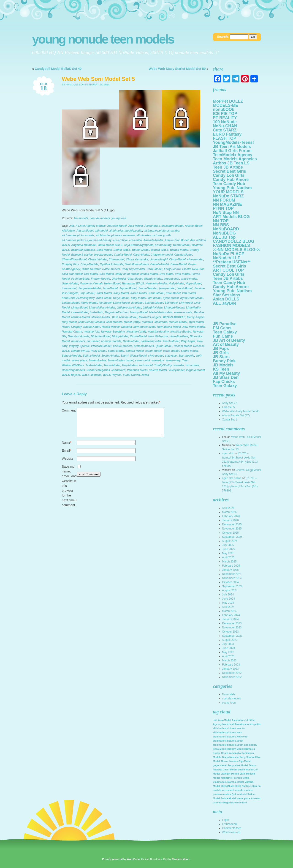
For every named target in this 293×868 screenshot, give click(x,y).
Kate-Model (173, 293)
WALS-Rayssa (112, 375)
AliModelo (68, 231)
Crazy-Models (89, 264)
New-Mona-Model (194, 327)
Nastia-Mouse (111, 327)
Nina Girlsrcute (158, 336)
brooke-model (103, 255)
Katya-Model (121, 298)
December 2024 (232, 574)
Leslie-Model (121, 303)
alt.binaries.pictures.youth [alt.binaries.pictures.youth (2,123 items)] (228, 741)
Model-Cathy (132, 322)
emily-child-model (127, 274)
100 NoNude (225, 122)
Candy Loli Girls (229, 175)
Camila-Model (123, 255)
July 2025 (228, 545)
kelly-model (138, 298)
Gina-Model (135, 279)
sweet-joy (158, 360)
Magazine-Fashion (117, 312)
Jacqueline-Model (90, 288)
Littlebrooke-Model (129, 308)
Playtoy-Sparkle (79, 346)
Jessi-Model (185, 288)
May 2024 (228, 603)
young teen (119, 218)
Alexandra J (152, 226)
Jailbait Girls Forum (232, 151)
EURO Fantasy (227, 134)
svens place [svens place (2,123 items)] (243, 798)
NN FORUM (224, 200)
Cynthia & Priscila (111, 264)
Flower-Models (100, 279)
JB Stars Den (226, 377)
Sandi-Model (116, 351)
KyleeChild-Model (192, 298)
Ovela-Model (131, 341)
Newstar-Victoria (79, 336)
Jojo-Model (87, 293)
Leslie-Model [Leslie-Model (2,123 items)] (245, 770)
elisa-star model (72, 274)
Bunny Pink (224, 361)
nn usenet (93, 341)
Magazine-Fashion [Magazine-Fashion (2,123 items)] (231, 778)
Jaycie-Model (128, 288)
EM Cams (222, 328)
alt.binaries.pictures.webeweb (115, 235)
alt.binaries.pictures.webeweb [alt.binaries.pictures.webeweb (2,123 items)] (230, 737)
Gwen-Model (70, 284)
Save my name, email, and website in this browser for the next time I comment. (69, 491)
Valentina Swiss (137, 370)
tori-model (146, 365)
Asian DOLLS (226, 299)
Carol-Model (141, 255)
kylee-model (171, 298)
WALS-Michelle (92, 375)
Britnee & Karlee (82, 255)
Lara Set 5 (228, 407)
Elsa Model (107, 274)
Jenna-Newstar (148, 288)
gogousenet (171, 279)
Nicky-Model (120, 336)
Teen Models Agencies (235, 159)
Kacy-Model (121, 293)
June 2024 (228, 599)
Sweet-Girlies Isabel (120, 360)
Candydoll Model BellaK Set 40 (58, 69)
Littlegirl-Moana (174, 308)
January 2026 (230, 520)
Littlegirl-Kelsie (153, 308)
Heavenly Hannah (91, 284)
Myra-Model (196, 322)
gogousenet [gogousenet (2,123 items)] (220, 765)
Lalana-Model (71, 303)
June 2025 (228, 549)
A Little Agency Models (91, 226)
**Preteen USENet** (232, 262)
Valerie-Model (158, 370)
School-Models (72, 356)
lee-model (105, 303)
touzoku (179, 365)
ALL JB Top (224, 237)
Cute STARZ (225, 130)
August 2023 (230, 640)
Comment (69, 410)
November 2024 (232, 578)
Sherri (125, 356)
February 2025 (231, 566)
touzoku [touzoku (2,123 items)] (256, 798)
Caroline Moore (181, 859)
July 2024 (228, 595)
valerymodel (176, 370)
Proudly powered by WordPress (121, 859)
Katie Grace (104, 298)
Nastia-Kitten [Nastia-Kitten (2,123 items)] (249, 786)
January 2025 (230, 570)
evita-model (183, 274)
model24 (147, 322)
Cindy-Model (177, 259)
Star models (186, 356)
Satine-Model (189, 351)
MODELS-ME (225, 105)
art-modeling (163, 245)
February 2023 (231, 665)
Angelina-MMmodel (84, 245)
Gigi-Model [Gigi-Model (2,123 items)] (245, 761)
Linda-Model (79, 308)
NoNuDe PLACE (229, 254)
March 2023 (229, 661)
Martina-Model (80, 317)
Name (67, 448)
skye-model (156, 356)
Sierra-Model (138, 356)
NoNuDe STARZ (228, 196)
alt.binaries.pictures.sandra (162, 231)
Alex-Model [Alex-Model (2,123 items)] (224, 720)
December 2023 (232, 623)
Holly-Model (176, 284)
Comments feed (232, 828)
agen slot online (232, 478)
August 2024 (230, 590)
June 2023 (228, 648)
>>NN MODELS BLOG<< (237, 250)
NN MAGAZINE (227, 204)
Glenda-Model (153, 279)
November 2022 (232, 677)
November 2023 (232, 628)
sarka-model (171, 351)
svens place (79, 360)
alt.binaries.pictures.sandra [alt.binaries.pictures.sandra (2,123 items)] (229, 728)
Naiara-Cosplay (72, 327)
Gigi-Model (119, 279)
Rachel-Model (183, 346)
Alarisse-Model (117, 226)
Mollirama (161, 322)
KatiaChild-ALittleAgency (78, 298)
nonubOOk (224, 109)
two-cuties (192, 365)
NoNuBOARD (226, 229)
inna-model (69, 288)
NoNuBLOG (224, 233)
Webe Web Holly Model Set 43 (241, 411)
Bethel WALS (122, 250)
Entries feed (229, 824)
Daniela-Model (160, 264)
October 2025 (230, 533)
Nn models (81, 218)
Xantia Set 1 (229, 420)
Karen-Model (139, 293)
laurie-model (89, 303)
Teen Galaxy (225, 332)
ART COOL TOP (228, 270)
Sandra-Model (135, 351)
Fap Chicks (224, 382)
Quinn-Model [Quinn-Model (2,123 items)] (239, 794)
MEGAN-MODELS (174, 317)
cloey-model (195, 259)
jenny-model (167, 288)
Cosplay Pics (70, 264)
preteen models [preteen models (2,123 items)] (222, 794)
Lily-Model (186, 303)
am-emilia (135, 240)
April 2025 (228, 557)
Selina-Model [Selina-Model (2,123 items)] (228, 798)
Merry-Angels (196, 317)
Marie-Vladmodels (161, 312)
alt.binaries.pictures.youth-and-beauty (87, 240)
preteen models (144, 346)
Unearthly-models (73, 370)
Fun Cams (223, 336)
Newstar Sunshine (113, 332)
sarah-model (153, 351)
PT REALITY (225, 118)
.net (72, 226)
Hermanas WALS (133, 284)
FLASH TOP (225, 138)
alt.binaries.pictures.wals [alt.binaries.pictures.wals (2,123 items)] (227, 732)
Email (66, 456)
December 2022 (232, 673)
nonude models (100, 218)
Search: (223, 37)
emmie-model (149, 274)
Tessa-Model (112, 365)
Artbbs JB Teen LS (231, 163)
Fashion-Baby (80, 279)
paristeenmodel (151, 341)
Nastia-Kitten (92, 327)
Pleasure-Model (101, 346)
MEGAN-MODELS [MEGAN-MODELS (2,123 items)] (231, 786)
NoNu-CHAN (225, 126)
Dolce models (111, 269)
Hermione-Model (156, 284)
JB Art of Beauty (229, 340)
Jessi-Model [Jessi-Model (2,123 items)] (230, 770)
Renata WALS (80, 351)
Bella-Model (104, 250)
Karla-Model (156, 293)
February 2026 (231, 516)
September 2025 (232, 537)
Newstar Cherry (72, 332)
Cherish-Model (98, 259)
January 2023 (230, 669)
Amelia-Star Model (177, 240)
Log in (226, 820)
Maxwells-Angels (150, 317)
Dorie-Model (154, 269)
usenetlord (118, 370)
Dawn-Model (179, 264)
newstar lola (91, 332)
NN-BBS (221, 225)
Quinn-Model (164, 346)
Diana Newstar (91, 269)
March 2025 (229, 562)
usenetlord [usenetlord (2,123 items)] (241, 802)
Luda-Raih (96, 312)
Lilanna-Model (154, 303)
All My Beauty (226, 373)
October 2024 (230, 582)
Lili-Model (171, 303)
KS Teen (221, 369)
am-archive (120, 240)
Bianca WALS (160, 250)
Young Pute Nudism (232, 188)
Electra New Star (193, 269)
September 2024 (232, 586)
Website (68, 464)
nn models (78, 341)
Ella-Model (91, 274)
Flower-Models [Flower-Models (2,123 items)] (229, 761)
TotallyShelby (163, 365)
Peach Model (171, 341)
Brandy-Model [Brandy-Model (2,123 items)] (235, 749)
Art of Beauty (226, 344)
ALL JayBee (225, 303)
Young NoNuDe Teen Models (103, 39)
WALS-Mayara (71, 375)
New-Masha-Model (169, 327)
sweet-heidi (142, 360)
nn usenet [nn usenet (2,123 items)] (228, 790)
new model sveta (144, 327)
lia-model (137, 303)
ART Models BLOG (231, 217)
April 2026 (228, 508)
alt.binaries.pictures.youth (153, 235)
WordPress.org (231, 832)
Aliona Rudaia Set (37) (236, 415)
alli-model (101, 231)
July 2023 (228, 644)
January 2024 (230, 619)
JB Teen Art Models (232, 147)
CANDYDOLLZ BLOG (234, 241)
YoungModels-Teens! (233, 142)
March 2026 (229, 512)
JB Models (223, 365)
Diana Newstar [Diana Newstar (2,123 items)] (230, 757)
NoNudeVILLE (227, 258)
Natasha (126, 327)
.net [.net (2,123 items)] (215, 720)
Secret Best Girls (229, 171)
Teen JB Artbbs (228, 167)
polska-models (122, 346)
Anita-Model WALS (110, 245)
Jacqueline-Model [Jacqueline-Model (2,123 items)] (238, 765)
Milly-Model (69, 322)
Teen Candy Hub (229, 184)
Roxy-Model (98, 351)
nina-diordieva (179, 336)
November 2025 (232, 529)
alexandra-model (172, 226)
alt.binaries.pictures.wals (78, 235)
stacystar (171, 356)
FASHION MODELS (231, 246)
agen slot (228, 453)
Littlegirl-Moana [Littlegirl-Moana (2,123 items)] (230, 774)
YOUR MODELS (228, 192)
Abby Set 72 (229, 403)
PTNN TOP (223, 208)
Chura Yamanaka (137, 259)
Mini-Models (114, 322)
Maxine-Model (128, 317)
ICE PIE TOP (225, 114)
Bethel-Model (141, 250)
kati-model (189, 293)
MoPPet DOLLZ (228, 101)
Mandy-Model (139, 312)
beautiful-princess (83, 250)
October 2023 (230, 632)
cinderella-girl (159, 259)
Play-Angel (188, 341)
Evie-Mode (166, 274)
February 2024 (231, 615)
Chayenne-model (162, 255)
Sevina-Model (110, 356)
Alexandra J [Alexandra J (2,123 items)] (239, 720)
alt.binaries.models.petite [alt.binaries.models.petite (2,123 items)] (246, 724)
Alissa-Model (85, 231)
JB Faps (221, 349)
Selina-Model (91, 356)
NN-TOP (221, 221)
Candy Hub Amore (231, 180)
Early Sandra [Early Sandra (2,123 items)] (247, 757)
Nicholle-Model (101, 336)
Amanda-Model (153, 240)
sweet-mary (173, 360)
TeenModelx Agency (233, 155)
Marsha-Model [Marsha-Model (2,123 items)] (236, 782)
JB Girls (221, 353)
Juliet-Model (104, 293)
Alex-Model (136, 226)
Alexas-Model (194, 226)
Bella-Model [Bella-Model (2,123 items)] (220, 749)
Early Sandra (172, 269)
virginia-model (195, 370)
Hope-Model (194, 284)
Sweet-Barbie (97, 360)
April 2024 (228, 607)
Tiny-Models (130, 365)
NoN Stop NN (226, 213)
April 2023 (228, 656)
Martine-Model (101, 317)
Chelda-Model (183, 255)
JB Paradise (225, 324)
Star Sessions (227, 295)
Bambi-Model (182, 245)
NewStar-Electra (181, 332)
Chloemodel (117, 259)
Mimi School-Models (92, 322)
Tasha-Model (94, 365)
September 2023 (232, 636)
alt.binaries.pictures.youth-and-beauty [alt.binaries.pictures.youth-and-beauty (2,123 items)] (235, 745)
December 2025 (232, 524)
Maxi (115, 317)
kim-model (155, 298)
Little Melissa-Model (102, 308)
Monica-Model (178, 322)
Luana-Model (80, 312)
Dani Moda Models (137, 264)
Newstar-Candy (136, 332)
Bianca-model (179, 250)
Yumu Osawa (132, 375)
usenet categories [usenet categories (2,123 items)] (223, 802)
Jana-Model (110, 288)
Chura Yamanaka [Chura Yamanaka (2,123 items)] (231, 753)
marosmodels (183, 312)
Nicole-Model (138, 336)
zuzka (145, 375)
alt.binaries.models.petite (126, 231)
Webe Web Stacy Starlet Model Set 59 (177, 69)
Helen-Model (112, 284)
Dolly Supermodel (133, 269)
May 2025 (228, 553)
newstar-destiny (158, 332)
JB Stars (221, 357)
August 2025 (230, 541)
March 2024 (229, 611)
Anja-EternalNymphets (139, 245)
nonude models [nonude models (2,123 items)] (243, 790)
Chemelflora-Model (74, 259)
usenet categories (98, 370)
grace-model (189, 279)
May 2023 (228, 652)
